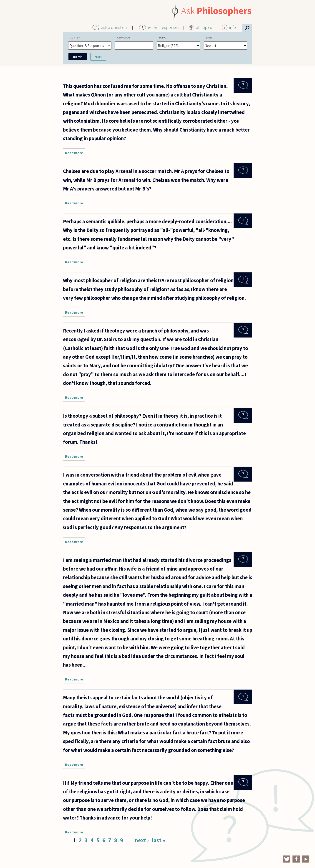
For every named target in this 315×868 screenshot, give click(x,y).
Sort (209, 37)
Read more (75, 154)
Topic (162, 37)
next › (142, 840)
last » (158, 840)
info (233, 27)
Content (76, 37)
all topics (204, 27)
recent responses (164, 27)
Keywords (124, 37)
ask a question (114, 27)
